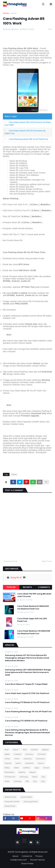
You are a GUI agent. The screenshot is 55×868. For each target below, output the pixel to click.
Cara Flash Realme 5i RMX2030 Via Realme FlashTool (33, 608)
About (15, 856)
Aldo (25, 750)
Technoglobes (21, 852)
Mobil (16, 768)
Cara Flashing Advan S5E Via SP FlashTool (28, 139)
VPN (27, 781)
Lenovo (41, 763)
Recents (27, 587)
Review (32, 772)
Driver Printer (27, 864)
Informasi (28, 759)
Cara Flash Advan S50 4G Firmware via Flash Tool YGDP (27, 124)
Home (6, 13)
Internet (8, 763)
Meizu (7, 768)
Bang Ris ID (16, 578)
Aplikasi (45, 750)
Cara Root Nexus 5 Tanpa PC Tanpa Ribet (26, 684)
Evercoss (29, 754)
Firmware (42, 754)
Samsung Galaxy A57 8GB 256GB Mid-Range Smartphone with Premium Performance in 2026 (28, 672)
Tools (7, 781)
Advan (14, 13)
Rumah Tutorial (37, 860)
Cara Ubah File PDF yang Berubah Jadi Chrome (34, 595)
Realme (22, 772)
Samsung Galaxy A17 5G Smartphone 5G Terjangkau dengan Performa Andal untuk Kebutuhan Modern (27, 658)
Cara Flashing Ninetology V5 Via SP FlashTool (28, 712)
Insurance (40, 759)
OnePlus (27, 768)
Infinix (17, 759)
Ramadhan (10, 772)
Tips (43, 777)
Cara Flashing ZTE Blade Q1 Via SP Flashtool (27, 702)
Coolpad (18, 754)
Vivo (35, 781)
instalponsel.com (19, 860)
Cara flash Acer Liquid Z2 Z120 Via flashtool (27, 693)
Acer (7, 750)
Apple (7, 754)
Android (34, 750)
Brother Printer (10, 797)
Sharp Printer (10, 806)
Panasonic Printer (12, 802)
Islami (18, 763)
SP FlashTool (10, 777)
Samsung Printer (31, 802)
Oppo (37, 768)
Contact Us (27, 856)
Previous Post (11, 561)
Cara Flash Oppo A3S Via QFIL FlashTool (32, 620)
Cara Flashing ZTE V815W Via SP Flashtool (26, 721)
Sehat (35, 777)
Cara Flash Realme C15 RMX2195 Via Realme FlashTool (34, 632)
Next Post (46, 561)
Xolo (43, 781)
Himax (7, 759)
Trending (17, 781)
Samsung (24, 777)
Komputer (29, 763)
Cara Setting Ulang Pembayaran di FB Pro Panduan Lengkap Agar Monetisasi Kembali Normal (27, 733)
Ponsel (46, 768)
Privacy (39, 856)
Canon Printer (26, 797)
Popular (11, 587)
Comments (44, 587)
